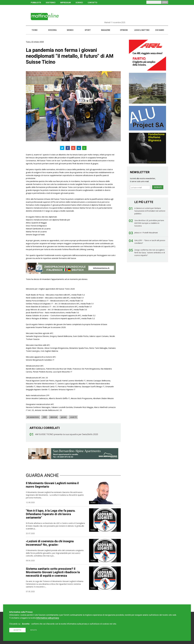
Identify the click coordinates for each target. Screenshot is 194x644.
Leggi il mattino (142, 30)
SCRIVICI (79, 3)
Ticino (35, 30)
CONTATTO (92, 3)
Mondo (70, 30)
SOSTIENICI (51, 3)
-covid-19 (73, 417)
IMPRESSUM (66, 3)
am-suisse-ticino (33, 417)
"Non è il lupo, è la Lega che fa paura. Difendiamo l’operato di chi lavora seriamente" (51, 514)
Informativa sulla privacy (48, 618)
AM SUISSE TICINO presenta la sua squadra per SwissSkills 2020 (67, 434)
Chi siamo (160, 30)
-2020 (44, 417)
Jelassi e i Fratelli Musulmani (146, 233)
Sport (88, 30)
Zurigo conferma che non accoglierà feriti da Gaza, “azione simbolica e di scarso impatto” (150, 252)
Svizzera (52, 30)
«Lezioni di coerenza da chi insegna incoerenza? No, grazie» (50, 543)
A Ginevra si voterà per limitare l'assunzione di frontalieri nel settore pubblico (150, 211)
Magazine (106, 30)
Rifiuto (34, 630)
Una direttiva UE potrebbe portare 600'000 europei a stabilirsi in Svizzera (149, 223)
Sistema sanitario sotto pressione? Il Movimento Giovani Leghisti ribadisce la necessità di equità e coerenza (53, 572)
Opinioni (124, 30)
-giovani (63, 417)
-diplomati (54, 417)
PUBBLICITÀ (36, 3)
